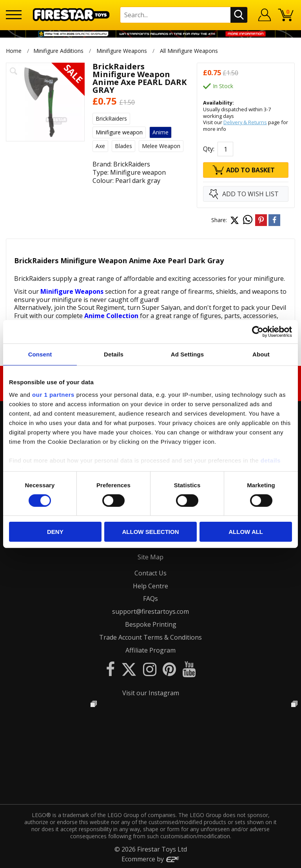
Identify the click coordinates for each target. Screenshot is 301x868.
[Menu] (14, 15)
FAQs (150, 599)
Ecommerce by (151, 859)
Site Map (150, 557)
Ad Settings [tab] (187, 354)
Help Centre (150, 586)
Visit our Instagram (151, 693)
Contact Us (150, 573)
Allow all (246, 532)
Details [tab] (114, 354)
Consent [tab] (40, 354)
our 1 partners (53, 394)
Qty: (209, 149)
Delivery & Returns (245, 122)
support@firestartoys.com (150, 611)
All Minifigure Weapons (189, 51)
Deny (55, 532)
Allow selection (150, 532)
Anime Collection (111, 316)
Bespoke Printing (151, 624)
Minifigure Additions (58, 51)
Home (14, 51)
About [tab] (261, 354)
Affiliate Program (150, 650)
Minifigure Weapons (122, 51)
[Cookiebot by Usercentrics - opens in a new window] (258, 332)
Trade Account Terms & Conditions (150, 637)
